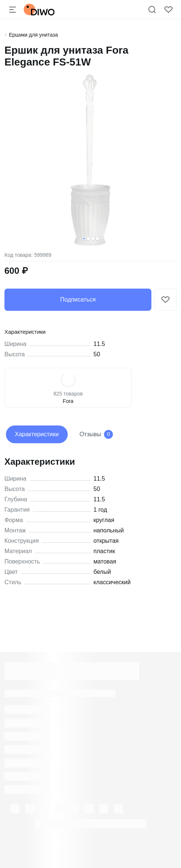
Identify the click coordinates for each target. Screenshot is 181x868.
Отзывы (96, 434)
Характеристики (37, 434)
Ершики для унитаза (33, 35)
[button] (84, 239)
